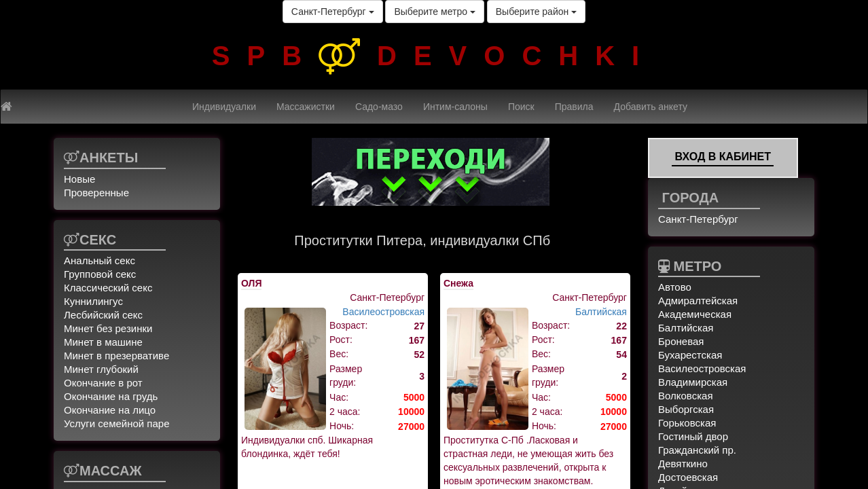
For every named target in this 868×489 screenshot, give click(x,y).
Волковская (686, 396)
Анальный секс (100, 260)
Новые (79, 179)
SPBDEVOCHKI (434, 56)
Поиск (521, 107)
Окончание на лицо (110, 410)
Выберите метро (434, 12)
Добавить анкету (651, 107)
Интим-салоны (455, 107)
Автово (675, 287)
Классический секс (108, 288)
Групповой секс (100, 274)
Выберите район (536, 12)
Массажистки (306, 107)
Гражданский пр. (697, 450)
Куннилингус (93, 301)
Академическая (695, 314)
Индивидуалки (224, 107)
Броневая (681, 341)
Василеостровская (383, 312)
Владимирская (693, 382)
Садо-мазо (379, 107)
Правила (574, 107)
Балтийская (601, 312)
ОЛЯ (251, 283)
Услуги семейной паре (117, 423)
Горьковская (687, 423)
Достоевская (688, 477)
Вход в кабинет (723, 157)
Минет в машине (103, 342)
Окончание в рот (103, 383)
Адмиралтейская (698, 301)
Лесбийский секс (103, 315)
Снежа (458, 283)
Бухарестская (690, 355)
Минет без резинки (108, 328)
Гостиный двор (693, 436)
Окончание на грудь (111, 396)
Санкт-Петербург (333, 12)
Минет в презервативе (116, 356)
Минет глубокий (101, 369)
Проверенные (96, 193)
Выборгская (686, 409)
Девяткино (683, 464)
